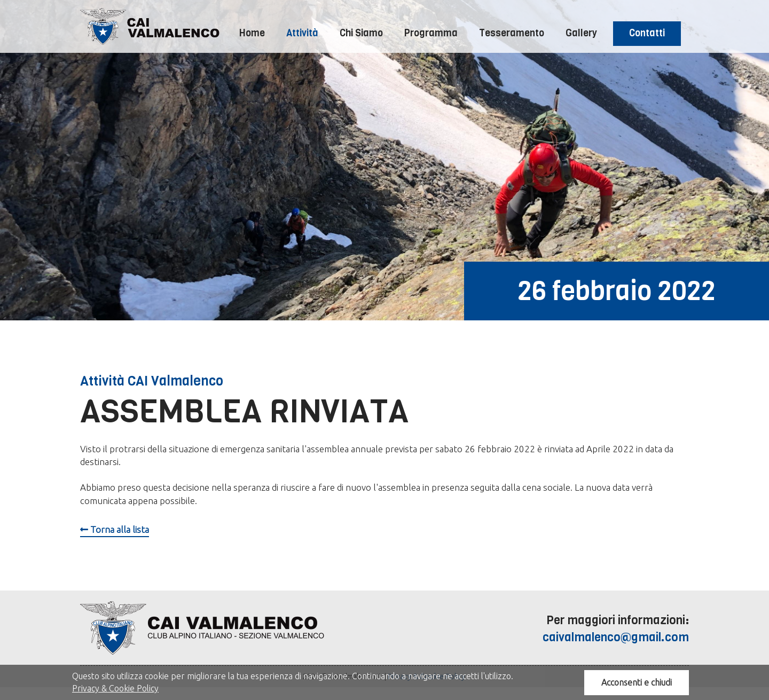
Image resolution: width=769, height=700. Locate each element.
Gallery (581, 33)
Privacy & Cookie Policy (115, 688)
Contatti (647, 33)
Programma (431, 33)
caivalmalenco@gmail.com (616, 637)
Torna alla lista (115, 529)
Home (252, 33)
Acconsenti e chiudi (637, 682)
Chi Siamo (361, 33)
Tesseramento (512, 33)
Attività (302, 33)
